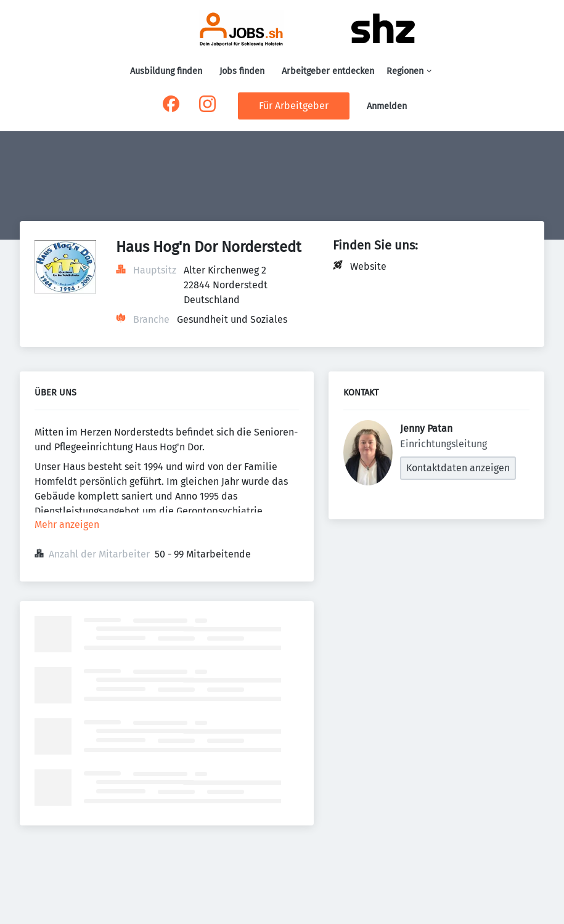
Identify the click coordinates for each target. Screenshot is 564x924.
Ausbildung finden (166, 71)
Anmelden (387, 106)
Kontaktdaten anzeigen (458, 468)
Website (368, 266)
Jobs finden (242, 71)
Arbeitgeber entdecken (328, 71)
